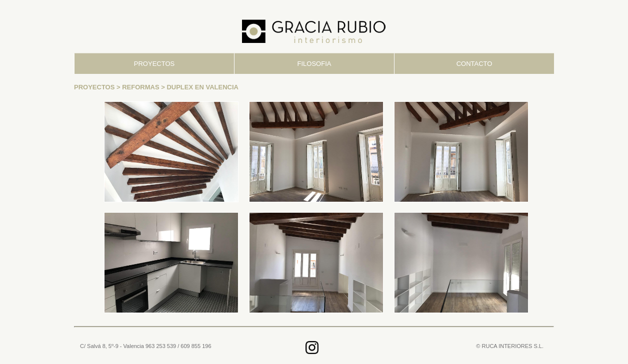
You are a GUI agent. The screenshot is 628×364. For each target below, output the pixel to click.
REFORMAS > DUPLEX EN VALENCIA (180, 87)
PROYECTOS (154, 64)
